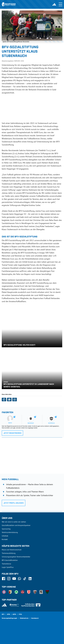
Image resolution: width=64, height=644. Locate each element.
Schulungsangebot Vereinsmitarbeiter (16, 557)
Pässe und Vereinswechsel (12, 550)
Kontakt (5, 539)
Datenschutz (24, 618)
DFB (8, 614)
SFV (3, 614)
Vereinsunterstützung (10, 532)
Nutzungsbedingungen (10, 618)
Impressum (35, 618)
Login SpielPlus (8, 567)
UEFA (14, 614)
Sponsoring (6, 529)
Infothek (5, 536)
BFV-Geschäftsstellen (10, 560)
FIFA (20, 614)
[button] (4, 400)
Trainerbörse (6, 564)
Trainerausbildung (9, 553)
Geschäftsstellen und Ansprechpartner (16, 525)
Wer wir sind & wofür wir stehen (14, 522)
